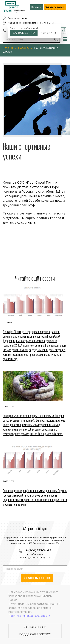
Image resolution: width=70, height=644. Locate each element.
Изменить (48, 33)
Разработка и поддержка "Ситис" (35, 631)
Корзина (36, 7)
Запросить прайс (18, 18)
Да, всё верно (24, 33)
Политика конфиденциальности (29, 616)
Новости (24, 48)
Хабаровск (14, 23)
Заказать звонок (55, 7)
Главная (8, 48)
